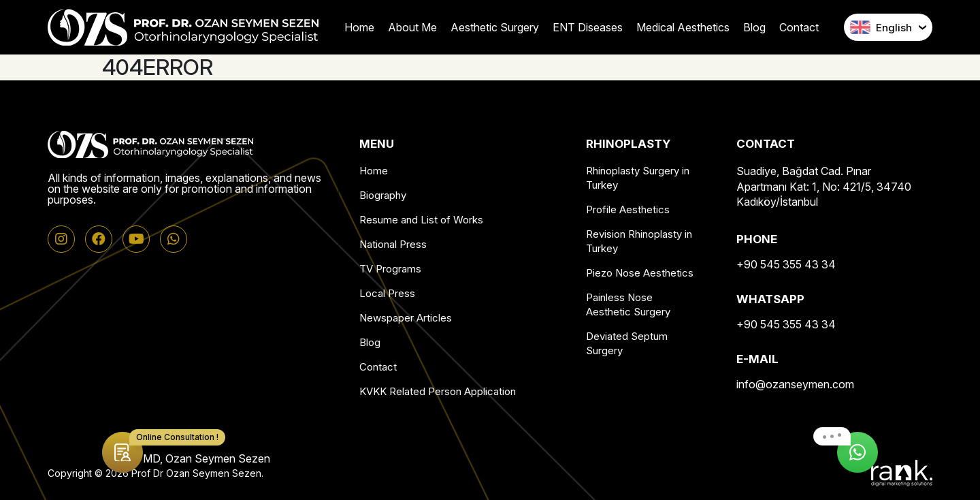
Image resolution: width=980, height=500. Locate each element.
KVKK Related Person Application (438, 391)
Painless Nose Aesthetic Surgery (628, 304)
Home (359, 27)
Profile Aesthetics (628, 209)
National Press (393, 244)
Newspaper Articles (406, 318)
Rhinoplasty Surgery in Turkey (638, 178)
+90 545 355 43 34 (786, 264)
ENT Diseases (588, 27)
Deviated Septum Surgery (627, 343)
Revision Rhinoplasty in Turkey (639, 241)
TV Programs (390, 269)
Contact (799, 27)
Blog (754, 27)
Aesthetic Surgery (495, 27)
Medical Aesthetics (683, 27)
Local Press (387, 293)
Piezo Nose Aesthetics (640, 273)
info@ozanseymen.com (795, 384)
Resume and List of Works (421, 220)
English (881, 27)
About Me (412, 27)
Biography (383, 195)
